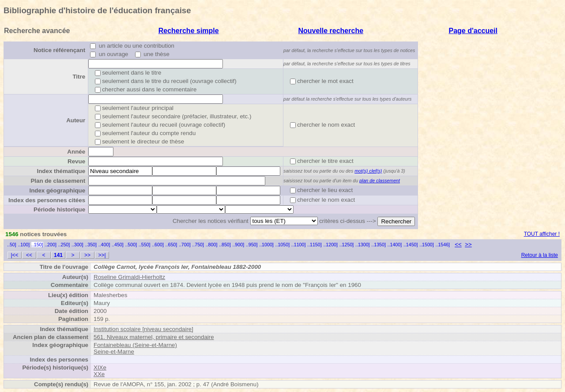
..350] (91, 245)
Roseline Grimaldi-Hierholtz (129, 277)
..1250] (347, 245)
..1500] (427, 245)
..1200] (330, 245)
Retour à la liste (540, 255)
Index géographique (57, 190)
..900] (238, 245)
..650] (171, 245)
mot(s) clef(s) (368, 171)
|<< (14, 255)
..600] (158, 245)
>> (468, 244)
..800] (212, 245)
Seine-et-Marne (114, 352)
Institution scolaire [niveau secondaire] (143, 329)
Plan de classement (58, 181)
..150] (37, 245)
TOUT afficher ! (542, 234)
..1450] (411, 245)
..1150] (315, 245)
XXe (99, 374)
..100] (24, 245)
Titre (79, 77)
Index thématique (61, 171)
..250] (64, 245)
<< (458, 244)
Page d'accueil (473, 31)
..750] (198, 245)
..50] (12, 245)
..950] (252, 245)
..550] (145, 245)
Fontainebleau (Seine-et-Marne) (135, 345)
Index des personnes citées (47, 200)
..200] (51, 245)
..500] (131, 245)
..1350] (379, 245)
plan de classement (380, 181)
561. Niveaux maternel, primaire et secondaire (154, 337)
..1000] (266, 245)
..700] (185, 245)
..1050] (283, 245)
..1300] (363, 245)
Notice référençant (59, 50)
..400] (104, 245)
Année (76, 152)
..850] (225, 245)
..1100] (299, 245)
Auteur (76, 120)
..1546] (443, 245)
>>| (102, 255)
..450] (118, 245)
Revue (76, 161)
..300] (77, 245)
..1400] (395, 245)
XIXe (100, 367)
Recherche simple (189, 31)
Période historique (59, 209)
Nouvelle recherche (331, 31)
